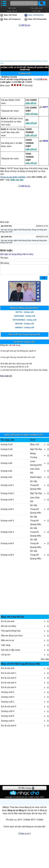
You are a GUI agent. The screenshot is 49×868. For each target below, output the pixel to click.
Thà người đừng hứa (11, 633)
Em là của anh (8, 623)
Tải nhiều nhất (37, 8)
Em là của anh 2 (9, 680)
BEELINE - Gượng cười (24, 326)
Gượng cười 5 (7, 545)
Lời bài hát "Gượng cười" (24, 344)
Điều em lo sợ (7, 642)
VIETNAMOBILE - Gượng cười (24, 322)
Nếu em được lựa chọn (12, 638)
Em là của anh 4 (9, 689)
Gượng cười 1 (7, 487)
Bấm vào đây (17, 180)
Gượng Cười (7, 446)
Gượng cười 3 (7, 522)
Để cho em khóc (9, 628)
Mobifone (12, 61)
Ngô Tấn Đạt (36, 451)
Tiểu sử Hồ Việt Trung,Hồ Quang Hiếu (24, 336)
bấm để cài (31, 103)
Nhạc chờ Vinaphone (12, 19)
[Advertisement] (25, 405)
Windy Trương (34, 457)
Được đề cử (12, 11)
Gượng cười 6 (7, 557)
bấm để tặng (32, 114)
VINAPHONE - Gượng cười (24, 318)
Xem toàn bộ (6, 378)
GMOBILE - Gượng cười (25, 329)
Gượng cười (6, 465)
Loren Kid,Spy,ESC (36, 465)
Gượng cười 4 (7, 534)
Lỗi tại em (6, 657)
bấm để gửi (31, 123)
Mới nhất (12, 8)
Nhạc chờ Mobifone (36, 15)
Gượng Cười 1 (7, 495)
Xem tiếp (45, 661)
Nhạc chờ (4, 61)
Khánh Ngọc (36, 479)
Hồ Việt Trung (15, 347)
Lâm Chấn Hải (35, 473)
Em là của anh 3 (9, 685)
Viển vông (6, 647)
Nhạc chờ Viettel (10, 15)
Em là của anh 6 (9, 728)
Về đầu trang (24, 790)
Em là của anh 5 (9, 708)
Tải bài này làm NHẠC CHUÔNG (13, 177)
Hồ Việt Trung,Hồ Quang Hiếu (29, 61)
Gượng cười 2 (7, 511)
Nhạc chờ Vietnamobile (37, 19)
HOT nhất (37, 11)
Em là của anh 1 (9, 675)
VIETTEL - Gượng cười (24, 314)
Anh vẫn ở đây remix (11, 652)
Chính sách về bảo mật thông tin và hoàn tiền (24, 829)
